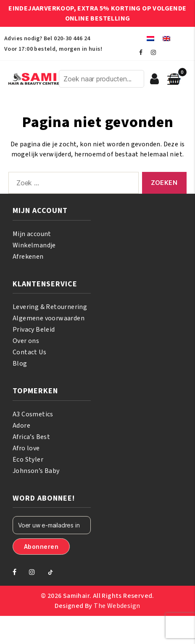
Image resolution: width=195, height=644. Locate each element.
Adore (21, 426)
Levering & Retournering (50, 307)
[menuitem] (150, 38)
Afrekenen (28, 257)
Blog (20, 364)
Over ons (26, 341)
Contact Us (29, 352)
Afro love (26, 448)
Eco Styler (28, 460)
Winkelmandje (34, 245)
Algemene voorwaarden (49, 318)
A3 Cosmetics (33, 414)
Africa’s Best (31, 437)
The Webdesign (117, 606)
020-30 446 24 (72, 39)
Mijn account (32, 234)
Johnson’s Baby (36, 471)
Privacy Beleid (34, 330)
